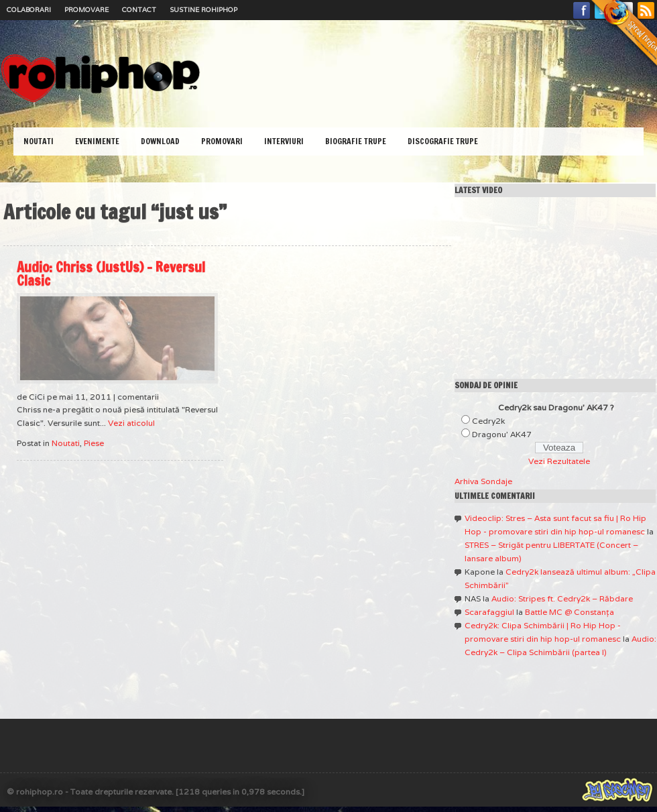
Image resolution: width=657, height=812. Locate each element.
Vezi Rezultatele (559, 461)
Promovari (222, 141)
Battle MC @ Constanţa (570, 612)
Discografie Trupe (443, 141)
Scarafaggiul (489, 612)
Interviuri (284, 141)
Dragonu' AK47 (502, 434)
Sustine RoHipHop (203, 10)
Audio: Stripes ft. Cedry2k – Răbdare (562, 598)
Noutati (39, 141)
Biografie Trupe (356, 141)
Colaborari (29, 10)
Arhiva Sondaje (483, 481)
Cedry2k (488, 421)
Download (160, 141)
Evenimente (97, 141)
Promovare (86, 10)
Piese (94, 443)
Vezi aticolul (131, 423)
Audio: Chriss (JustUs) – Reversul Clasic (111, 274)
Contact (139, 10)
